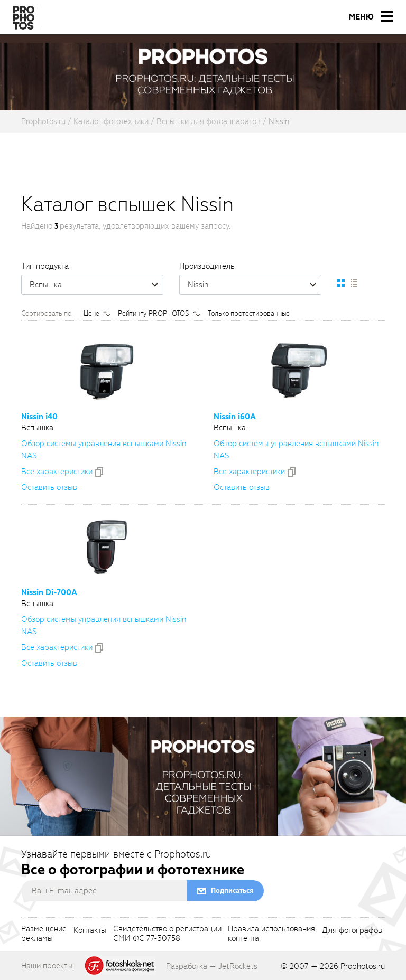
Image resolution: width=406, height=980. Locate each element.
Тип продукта (45, 266)
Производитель (207, 266)
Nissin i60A (235, 417)
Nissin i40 (39, 417)
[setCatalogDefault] (341, 283)
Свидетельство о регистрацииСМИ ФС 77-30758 (167, 934)
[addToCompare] (99, 472)
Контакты (90, 931)
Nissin (254, 285)
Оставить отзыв (49, 487)
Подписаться (232, 891)
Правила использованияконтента (271, 934)
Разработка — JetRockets (212, 966)
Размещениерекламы (44, 934)
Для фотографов (352, 931)
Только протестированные (249, 313)
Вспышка (96, 285)
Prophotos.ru (363, 966)
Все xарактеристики (57, 472)
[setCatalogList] (354, 283)
